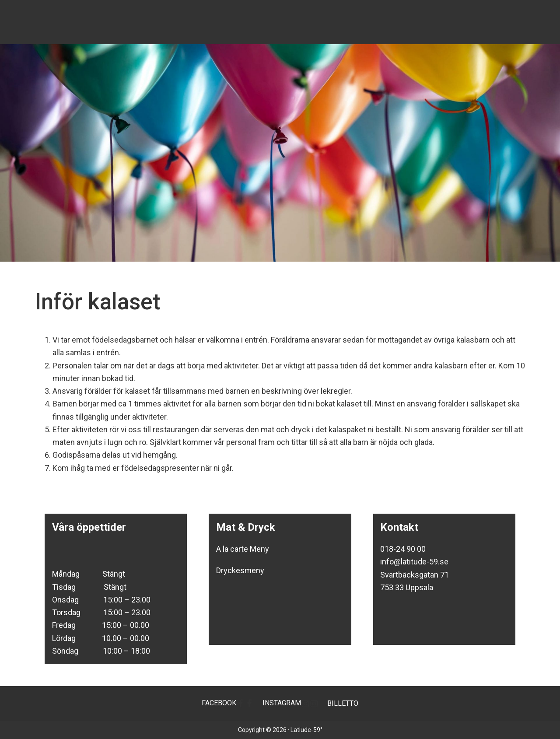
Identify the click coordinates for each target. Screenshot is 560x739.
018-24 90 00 (403, 549)
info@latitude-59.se (414, 562)
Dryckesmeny (240, 570)
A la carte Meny (243, 549)
